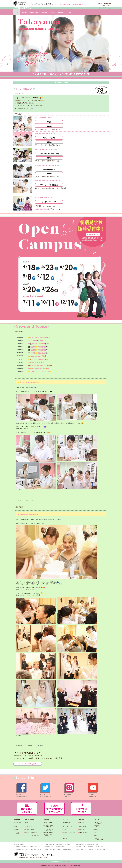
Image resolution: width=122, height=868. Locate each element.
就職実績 (81, 830)
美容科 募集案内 (48, 823)
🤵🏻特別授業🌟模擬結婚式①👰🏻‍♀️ (38, 353)
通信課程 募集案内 (49, 832)
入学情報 (44, 12)
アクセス (69, 12)
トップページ (67, 861)
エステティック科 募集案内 (48, 826)
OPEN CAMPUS (67, 823)
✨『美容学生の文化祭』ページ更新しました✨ (30, 106)
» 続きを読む (106, 376)
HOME (17, 12)
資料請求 (96, 830)
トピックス (66, 835)
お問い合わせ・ (98, 838)
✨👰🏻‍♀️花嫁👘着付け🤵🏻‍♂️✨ (36, 362)
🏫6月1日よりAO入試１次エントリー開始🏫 (29, 100)
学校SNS (65, 839)
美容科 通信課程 (29, 826)
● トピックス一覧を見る (28, 764)
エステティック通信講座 (49, 185)
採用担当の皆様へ (84, 832)
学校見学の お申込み (97, 826)
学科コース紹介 (34, 12)
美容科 (49, 122)
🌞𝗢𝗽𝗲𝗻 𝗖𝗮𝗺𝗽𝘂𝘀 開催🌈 (37, 356)
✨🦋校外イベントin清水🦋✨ (38, 359)
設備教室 (17, 830)
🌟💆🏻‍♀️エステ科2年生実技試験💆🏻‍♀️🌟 (39, 337)
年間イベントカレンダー (69, 832)
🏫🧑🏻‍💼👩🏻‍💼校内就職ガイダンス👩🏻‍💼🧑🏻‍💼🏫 (40, 365)
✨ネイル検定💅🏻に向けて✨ (37, 341)
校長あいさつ (18, 823)
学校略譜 (17, 833)
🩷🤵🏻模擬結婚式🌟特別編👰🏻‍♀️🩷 (38, 344)
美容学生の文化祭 (67, 826)
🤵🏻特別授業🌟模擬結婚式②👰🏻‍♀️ (38, 350)
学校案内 (24, 12)
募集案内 (49, 126)
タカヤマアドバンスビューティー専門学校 (34, 3)
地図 (95, 832)
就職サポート (83, 823)
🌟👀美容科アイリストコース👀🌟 (40, 372)
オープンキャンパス (49, 202)
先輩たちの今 (83, 826)
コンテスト (66, 830)
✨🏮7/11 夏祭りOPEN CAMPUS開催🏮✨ (29, 98)
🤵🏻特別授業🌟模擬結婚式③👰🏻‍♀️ (38, 347)
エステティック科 (49, 138)
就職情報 (61, 12)
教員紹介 (17, 826)
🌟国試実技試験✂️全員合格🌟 (25, 103)
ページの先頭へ (56, 861)
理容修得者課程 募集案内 (47, 835)
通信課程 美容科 (49, 170)
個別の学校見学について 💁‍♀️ (24, 108)
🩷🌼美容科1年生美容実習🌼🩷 (39, 369)
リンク (95, 835)
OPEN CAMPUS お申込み (97, 823)
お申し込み (98, 839)
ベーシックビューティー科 (49, 154)
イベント (53, 12)
